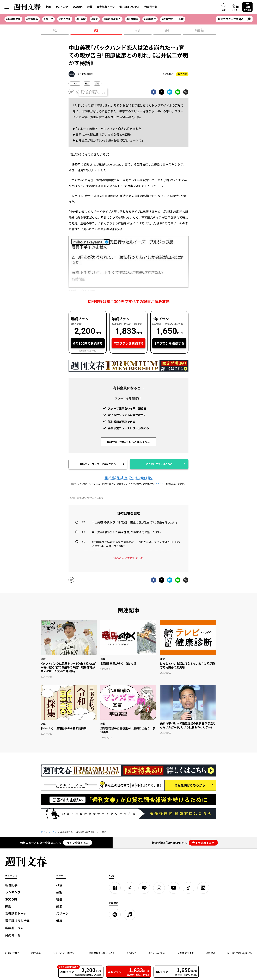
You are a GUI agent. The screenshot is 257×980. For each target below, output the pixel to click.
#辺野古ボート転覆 (173, 19)
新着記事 (11, 885)
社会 (87, 83)
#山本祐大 (132, 19)
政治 (59, 885)
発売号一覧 (151, 7)
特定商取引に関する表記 (102, 953)
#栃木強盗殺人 (112, 19)
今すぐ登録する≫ (78, 843)
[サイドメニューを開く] (7, 7)
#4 (167, 30)
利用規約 (36, 953)
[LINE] (144, 888)
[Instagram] (159, 888)
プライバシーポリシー (65, 953)
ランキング (62, 7)
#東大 (95, 19)
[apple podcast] (130, 915)
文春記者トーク (106, 7)
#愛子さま (65, 19)
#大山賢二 (150, 19)
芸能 (97, 83)
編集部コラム (14, 928)
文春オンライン (186, 953)
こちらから (161, 484)
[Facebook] (115, 888)
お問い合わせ (12, 953)
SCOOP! (78, 7)
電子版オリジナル (130, 7)
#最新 (200, 30)
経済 (59, 906)
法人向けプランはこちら (159, 464)
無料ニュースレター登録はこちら (98, 464)
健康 (59, 921)
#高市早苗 (32, 19)
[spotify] (115, 915)
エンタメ (75, 83)
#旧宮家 (81, 19)
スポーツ (62, 913)
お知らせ (132, 953)
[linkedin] (203, 888)
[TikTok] (188, 888)
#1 (55, 30)
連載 (90, 7)
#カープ (48, 19)
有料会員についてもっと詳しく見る (128, 442)
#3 (138, 30)
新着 (48, 7)
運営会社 (211, 953)
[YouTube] (174, 888)
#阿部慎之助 (13, 19)
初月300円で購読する (88, 343)
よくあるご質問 (157, 953)
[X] (130, 888)
